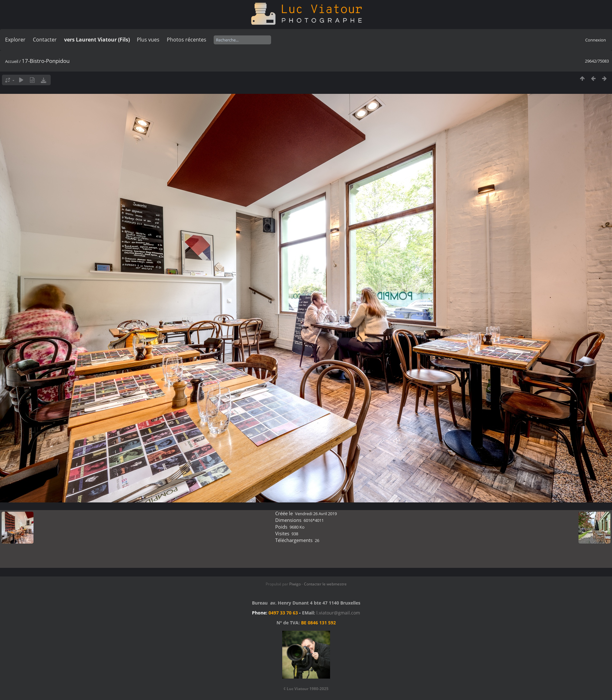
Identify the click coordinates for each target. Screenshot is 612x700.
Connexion (596, 40)
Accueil (12, 61)
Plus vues (148, 40)
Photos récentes (187, 40)
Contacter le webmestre (325, 584)
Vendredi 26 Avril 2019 (316, 514)
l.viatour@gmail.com (338, 613)
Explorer (15, 40)
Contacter (45, 40)
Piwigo (295, 584)
